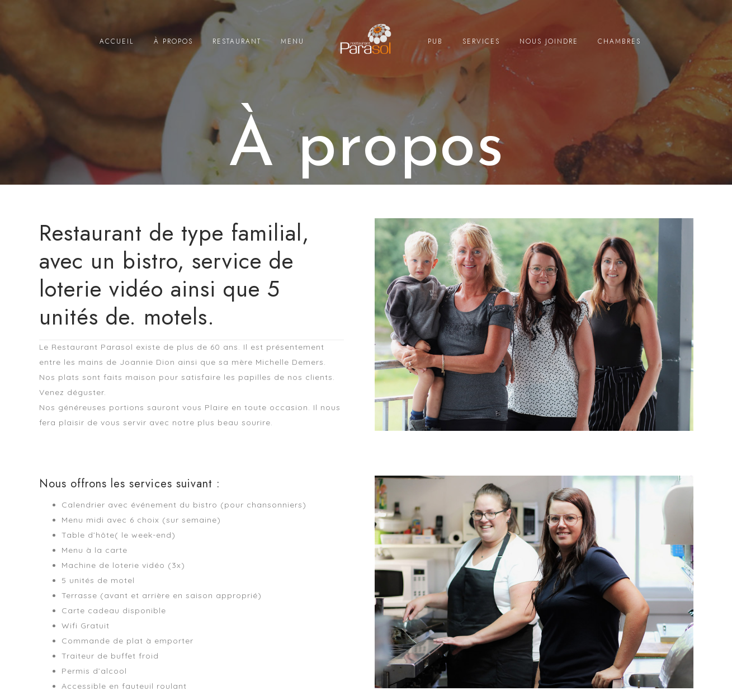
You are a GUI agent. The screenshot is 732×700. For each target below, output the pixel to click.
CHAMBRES (619, 41)
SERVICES (481, 41)
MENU (292, 41)
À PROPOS (173, 41)
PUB (435, 41)
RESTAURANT (237, 41)
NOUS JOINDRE (549, 41)
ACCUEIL (117, 41)
